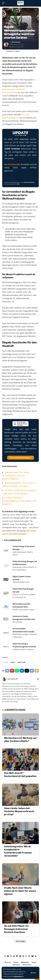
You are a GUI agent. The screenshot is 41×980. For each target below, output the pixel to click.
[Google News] (8, 956)
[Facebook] (5, 956)
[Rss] (36, 956)
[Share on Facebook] (7, 671)
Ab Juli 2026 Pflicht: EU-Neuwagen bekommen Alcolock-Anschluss (17, 929)
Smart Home (22, 662)
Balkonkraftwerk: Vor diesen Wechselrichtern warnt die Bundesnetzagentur (16, 476)
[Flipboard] (17, 956)
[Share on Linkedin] (22, 671)
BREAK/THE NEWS (11, 769)
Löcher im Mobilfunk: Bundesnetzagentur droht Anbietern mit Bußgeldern (19, 501)
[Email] (37, 671)
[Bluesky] (32, 956)
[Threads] (29, 956)
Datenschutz (18, 976)
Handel (13, 662)
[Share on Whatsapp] (17, 671)
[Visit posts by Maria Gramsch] (6, 45)
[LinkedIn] (38, 679)
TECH (15, 23)
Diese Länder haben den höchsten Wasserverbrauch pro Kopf (19, 811)
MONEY (8, 23)
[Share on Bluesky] (32, 671)
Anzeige (8, 734)
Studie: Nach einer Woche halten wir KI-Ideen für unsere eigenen (20, 891)
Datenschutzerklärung (29, 182)
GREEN (8, 804)
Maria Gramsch (16, 42)
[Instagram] (11, 956)
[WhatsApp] (26, 956)
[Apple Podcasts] (23, 956)
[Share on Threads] (27, 671)
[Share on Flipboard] (12, 671)
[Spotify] (20, 956)
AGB (18, 184)
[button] (33, 973)
